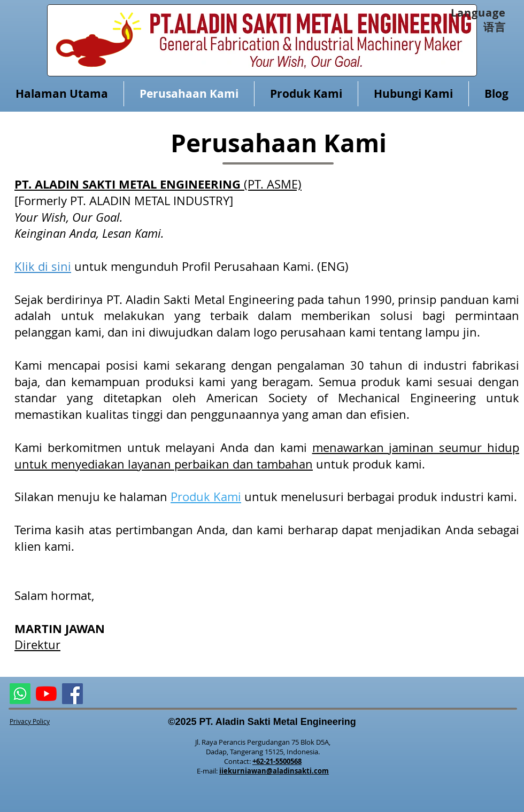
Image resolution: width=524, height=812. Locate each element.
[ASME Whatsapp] (20, 694)
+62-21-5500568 (277, 761)
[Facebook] (72, 694)
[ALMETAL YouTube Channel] (46, 694)
